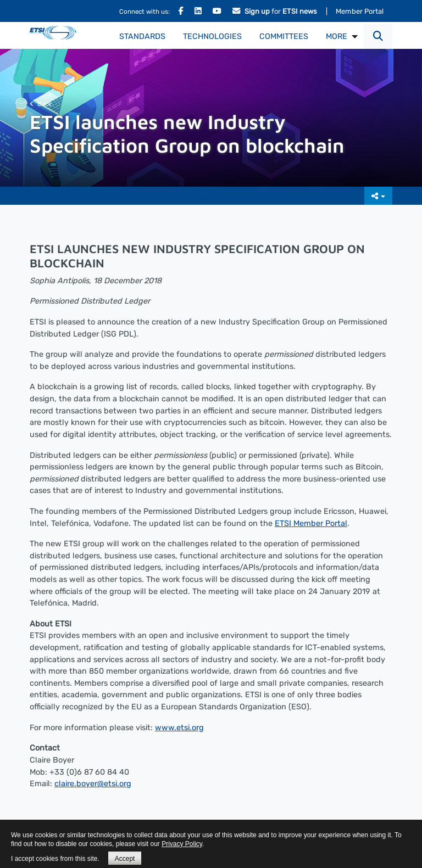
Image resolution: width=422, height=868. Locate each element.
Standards (142, 37)
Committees (284, 37)
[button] (378, 37)
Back (41, 104)
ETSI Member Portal (311, 523)
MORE (337, 37)
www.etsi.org (179, 728)
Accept (125, 859)
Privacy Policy (182, 844)
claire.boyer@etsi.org (93, 784)
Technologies (212, 37)
